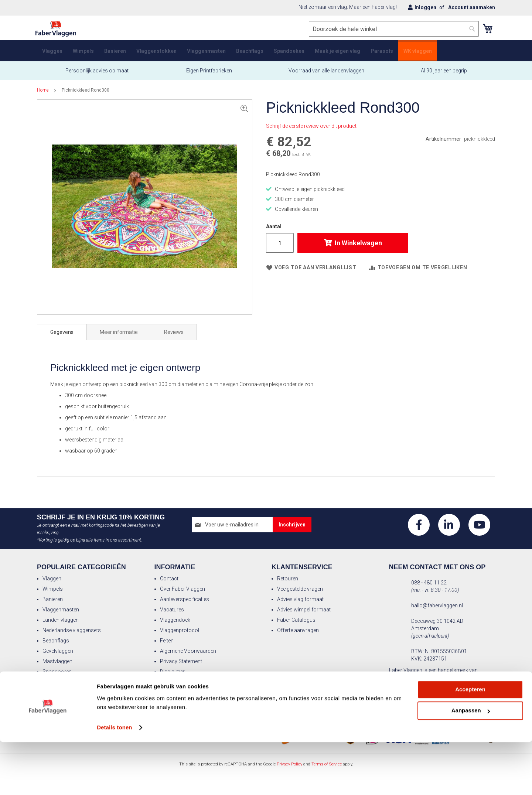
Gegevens (62, 338)
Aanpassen (471, 763)
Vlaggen (52, 579)
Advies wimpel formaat (304, 610)
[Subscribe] (292, 525)
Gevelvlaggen (58, 651)
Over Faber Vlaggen (183, 589)
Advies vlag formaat (300, 599)
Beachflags (56, 641)
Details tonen (114, 780)
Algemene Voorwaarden (188, 651)
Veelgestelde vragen (300, 589)
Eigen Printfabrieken (209, 76)
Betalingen (172, 692)
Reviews (174, 338)
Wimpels (53, 589)
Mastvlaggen (57, 661)
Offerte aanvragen (298, 630)
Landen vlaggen (61, 620)
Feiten (167, 641)
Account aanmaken (472, 7)
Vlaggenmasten (61, 610)
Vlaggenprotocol (180, 630)
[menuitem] (52, 56)
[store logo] (57, 35)
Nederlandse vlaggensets (72, 630)
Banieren (53, 599)
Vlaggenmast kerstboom (71, 682)
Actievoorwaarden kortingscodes (199, 682)
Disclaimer (172, 672)
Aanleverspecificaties (185, 599)
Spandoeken (57, 672)
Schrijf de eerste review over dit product (311, 132)
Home (43, 96)
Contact (169, 579)
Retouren (288, 579)
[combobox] (392, 34)
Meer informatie (119, 338)
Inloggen (425, 7)
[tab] (62, 338)
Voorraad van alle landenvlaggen (326, 76)
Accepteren (470, 742)
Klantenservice (302, 567)
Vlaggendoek (175, 620)
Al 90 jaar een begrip (444, 76)
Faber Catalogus (296, 620)
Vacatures (172, 610)
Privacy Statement (181, 661)
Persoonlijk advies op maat (97, 76)
